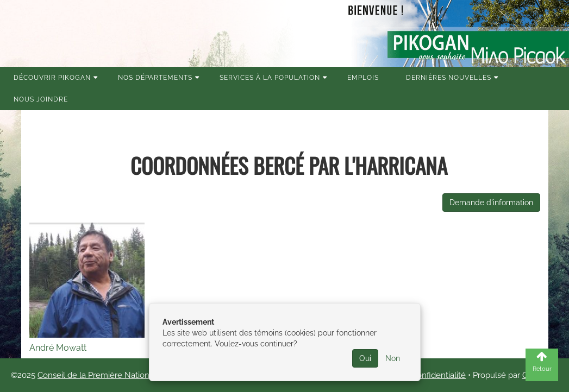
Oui (365, 358)
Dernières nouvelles (449, 78)
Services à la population (270, 78)
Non (393, 358)
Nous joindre (41, 99)
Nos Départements (155, 78)
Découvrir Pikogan (52, 78)
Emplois (363, 78)
